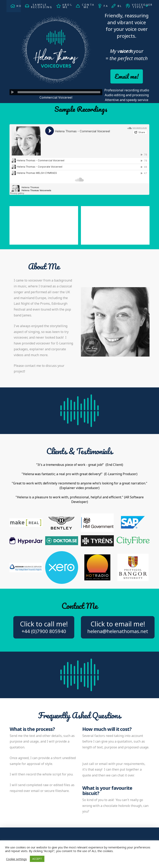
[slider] (59, 92)
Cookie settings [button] (16, 859)
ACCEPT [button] (37, 859)
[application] (56, 92)
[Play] (13, 92)
